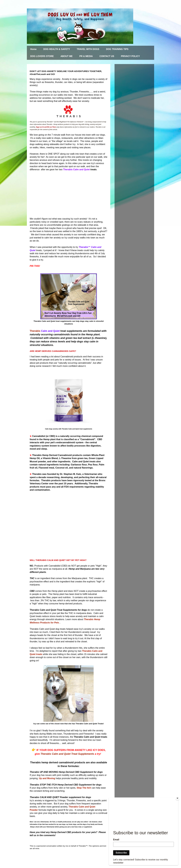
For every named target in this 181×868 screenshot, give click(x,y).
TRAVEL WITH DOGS (88, 49)
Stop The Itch (84, 788)
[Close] (177, 798)
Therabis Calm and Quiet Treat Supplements (68, 754)
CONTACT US (107, 56)
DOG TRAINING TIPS (117, 49)
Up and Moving (47, 778)
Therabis (35, 331)
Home (33, 49)
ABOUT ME (67, 56)
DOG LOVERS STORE (42, 56)
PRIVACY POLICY (130, 56)
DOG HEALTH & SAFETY (57, 49)
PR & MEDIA (86, 56)
